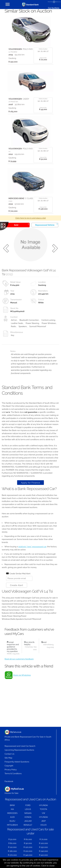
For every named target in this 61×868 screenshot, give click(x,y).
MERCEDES (12, 813)
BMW (12, 805)
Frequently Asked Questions (17, 762)
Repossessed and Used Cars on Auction (30, 799)
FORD (28, 805)
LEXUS (28, 809)
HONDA (28, 817)
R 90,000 (28, 843)
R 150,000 (43, 847)
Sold (21, 225)
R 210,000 (28, 851)
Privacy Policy (11, 770)
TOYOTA (43, 809)
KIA (12, 809)
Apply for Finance (30, 483)
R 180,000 (12, 851)
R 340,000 (28, 855)
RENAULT (28, 825)
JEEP (44, 821)
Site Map (8, 758)
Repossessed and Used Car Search (20, 746)
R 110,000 (12, 847)
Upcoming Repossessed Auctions (19, 750)
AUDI (12, 817)
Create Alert (17, 585)
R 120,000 (28, 847)
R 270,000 (12, 855)
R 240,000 (43, 851)
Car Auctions (54, 8)
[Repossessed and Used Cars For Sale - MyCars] (30, 5)
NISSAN (28, 813)
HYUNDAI (43, 805)
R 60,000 (28, 839)
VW (43, 813)
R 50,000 (12, 839)
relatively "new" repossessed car (32, 547)
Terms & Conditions (13, 774)
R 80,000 (12, 843)
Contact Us (9, 754)
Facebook (9, 781)
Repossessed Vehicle (46, 225)
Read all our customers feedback (19, 659)
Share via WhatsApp (22, 675)
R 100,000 (43, 843)
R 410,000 (43, 855)
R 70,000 (43, 839)
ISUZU (12, 821)
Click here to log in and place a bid (31, 218)
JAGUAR (28, 821)
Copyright (9, 766)
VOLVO (43, 825)
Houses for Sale (14, 790)
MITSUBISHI (12, 825)
